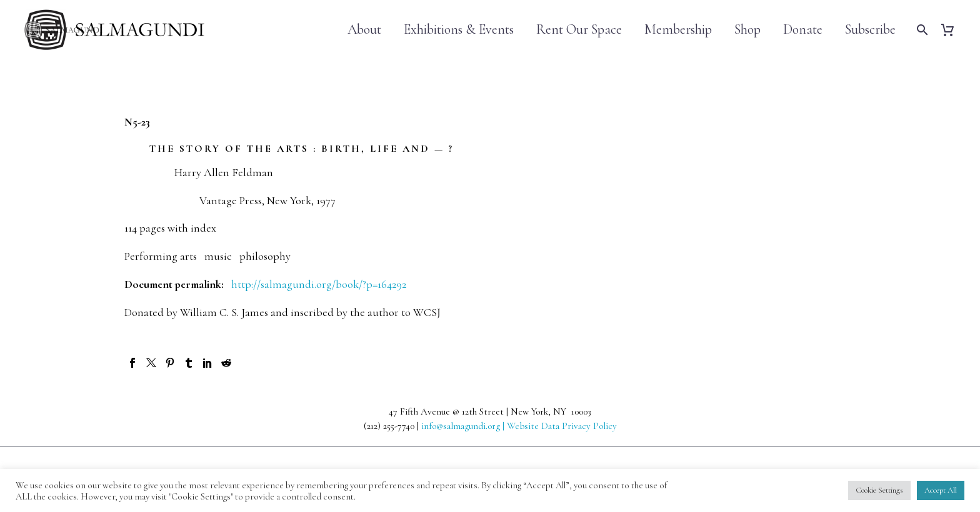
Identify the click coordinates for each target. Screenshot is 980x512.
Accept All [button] (941, 490)
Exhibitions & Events (459, 30)
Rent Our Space (579, 30)
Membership (678, 30)
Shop (747, 30)
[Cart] (952, 30)
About (364, 30)
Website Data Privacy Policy (562, 426)
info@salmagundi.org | (464, 426)
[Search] (921, 30)
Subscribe (870, 30)
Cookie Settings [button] (879, 490)
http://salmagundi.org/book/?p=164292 (319, 284)
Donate (803, 30)
